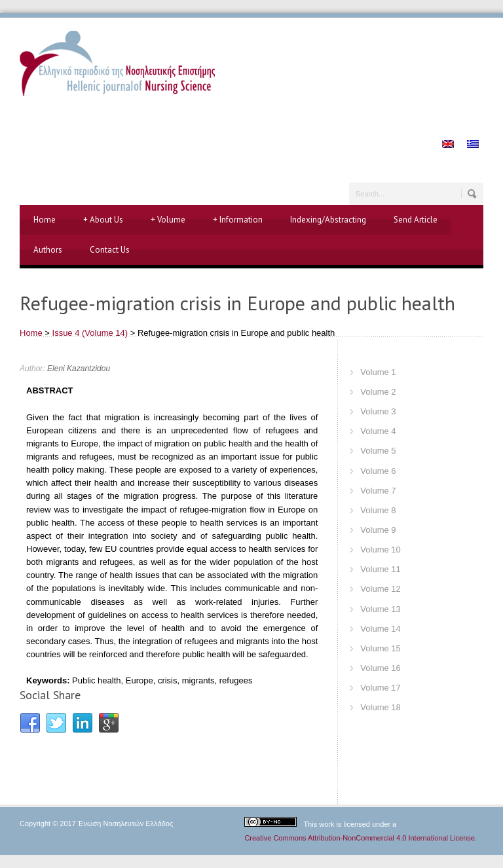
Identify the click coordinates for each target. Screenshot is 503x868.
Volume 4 (378, 431)
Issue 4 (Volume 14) (90, 333)
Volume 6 (378, 471)
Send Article (416, 220)
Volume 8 (378, 510)
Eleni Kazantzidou (79, 369)
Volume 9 (378, 530)
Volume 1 (378, 372)
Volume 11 (380, 569)
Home (45, 220)
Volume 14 (380, 629)
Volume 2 (378, 392)
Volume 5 (378, 451)
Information (238, 220)
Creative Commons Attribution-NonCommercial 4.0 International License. (361, 838)
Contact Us (110, 250)
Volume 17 (380, 688)
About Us (103, 220)
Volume (168, 220)
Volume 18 (380, 707)
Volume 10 (380, 550)
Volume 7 (378, 491)
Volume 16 (380, 668)
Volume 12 (380, 589)
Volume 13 (380, 609)
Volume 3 (378, 411)
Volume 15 (380, 648)
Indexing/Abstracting (328, 220)
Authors (48, 250)
